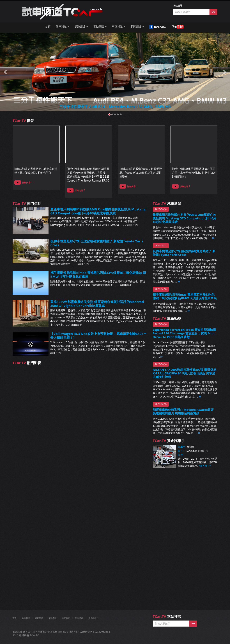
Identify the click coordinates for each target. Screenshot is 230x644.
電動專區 (52, 618)
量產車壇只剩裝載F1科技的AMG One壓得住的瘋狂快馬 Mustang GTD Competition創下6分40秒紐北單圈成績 (98, 211)
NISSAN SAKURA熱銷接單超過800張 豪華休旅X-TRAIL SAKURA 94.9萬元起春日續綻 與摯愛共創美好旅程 (185, 373)
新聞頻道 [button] (137, 26)
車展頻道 (66, 618)
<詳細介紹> (132, 225)
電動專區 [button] (100, 26)
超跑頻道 (39, 618)
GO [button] (213, 12)
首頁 (48, 26)
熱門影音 (27, 363)
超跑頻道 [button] (81, 26)
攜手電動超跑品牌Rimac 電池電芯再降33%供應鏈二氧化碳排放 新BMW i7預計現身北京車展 (98, 275)
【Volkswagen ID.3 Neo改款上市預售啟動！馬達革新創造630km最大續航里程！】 (98, 336)
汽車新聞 (167, 204)
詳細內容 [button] (22, 182)
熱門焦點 (27, 204)
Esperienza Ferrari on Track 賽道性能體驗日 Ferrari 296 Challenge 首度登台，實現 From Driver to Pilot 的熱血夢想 (184, 333)
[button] (6, 72)
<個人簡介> (205, 466)
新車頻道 (26, 618)
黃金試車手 (93, 618)
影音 (23, 121)
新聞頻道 (79, 618)
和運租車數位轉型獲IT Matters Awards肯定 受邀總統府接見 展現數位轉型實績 (183, 411)
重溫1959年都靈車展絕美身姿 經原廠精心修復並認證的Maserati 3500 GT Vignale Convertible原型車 (97, 304)
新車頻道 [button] (63, 26)
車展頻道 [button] (119, 26)
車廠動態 (167, 319)
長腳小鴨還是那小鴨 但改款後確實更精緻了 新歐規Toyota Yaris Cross (97, 243)
